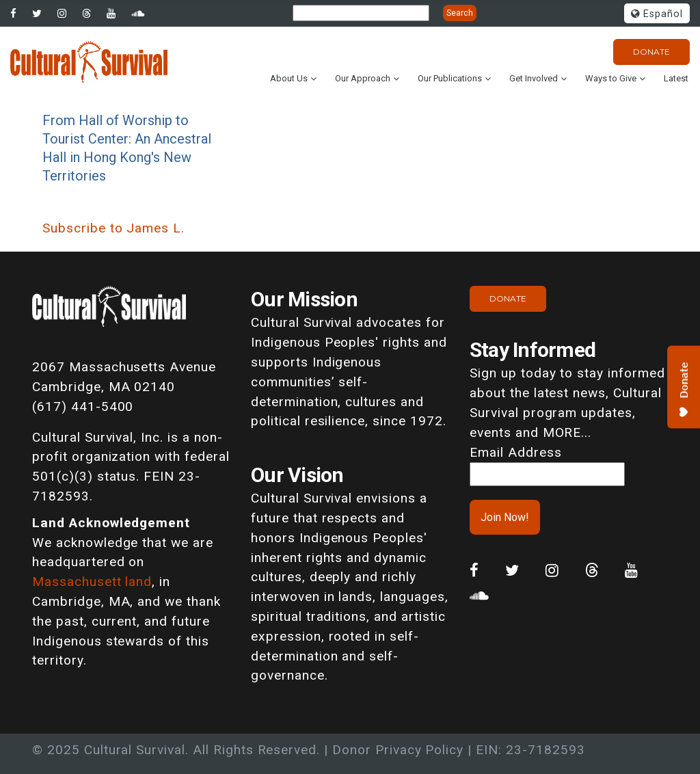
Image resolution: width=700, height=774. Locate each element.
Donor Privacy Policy (398, 750)
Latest (676, 78)
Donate (651, 52)
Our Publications (450, 78)
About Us (289, 78)
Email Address (515, 452)
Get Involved (534, 78)
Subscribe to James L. (113, 228)
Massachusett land (92, 582)
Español (657, 14)
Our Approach (363, 78)
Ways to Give (611, 78)
